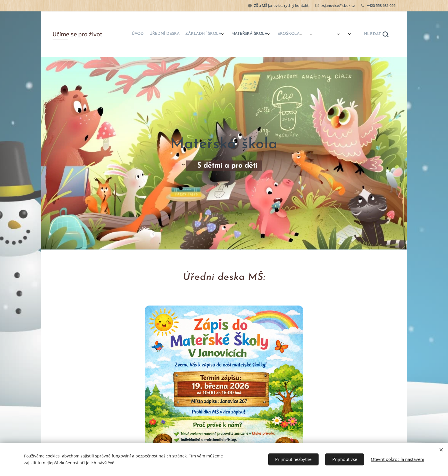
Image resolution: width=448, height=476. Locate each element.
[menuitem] (239, 34)
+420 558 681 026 (381, 5)
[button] (376, 34)
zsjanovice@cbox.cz (338, 5)
